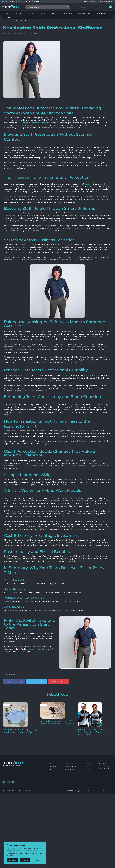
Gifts (7, 13)
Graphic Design (68, 13)
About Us (51, 761)
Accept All (37, 860)
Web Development (84, 13)
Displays (32, 13)
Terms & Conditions (10, 780)
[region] (25, 853)
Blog (49, 769)
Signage (44, 13)
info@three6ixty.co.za (9, 1)
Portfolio (8, 17)
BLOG (101, 1)
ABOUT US (94, 1)
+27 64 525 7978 (37, 1)
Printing (55, 13)
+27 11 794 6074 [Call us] (104, 766)
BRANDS (87, 1)
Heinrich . (8, 33)
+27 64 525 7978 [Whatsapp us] (104, 769)
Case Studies (52, 767)
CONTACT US (108, 1)
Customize (13, 860)
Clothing (19, 13)
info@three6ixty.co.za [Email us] (106, 764)
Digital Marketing (101, 13)
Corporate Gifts (10, 675)
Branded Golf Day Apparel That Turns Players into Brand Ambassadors (93, 732)
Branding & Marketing (21, 33)
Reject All (25, 860)
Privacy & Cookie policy (27, 780)
